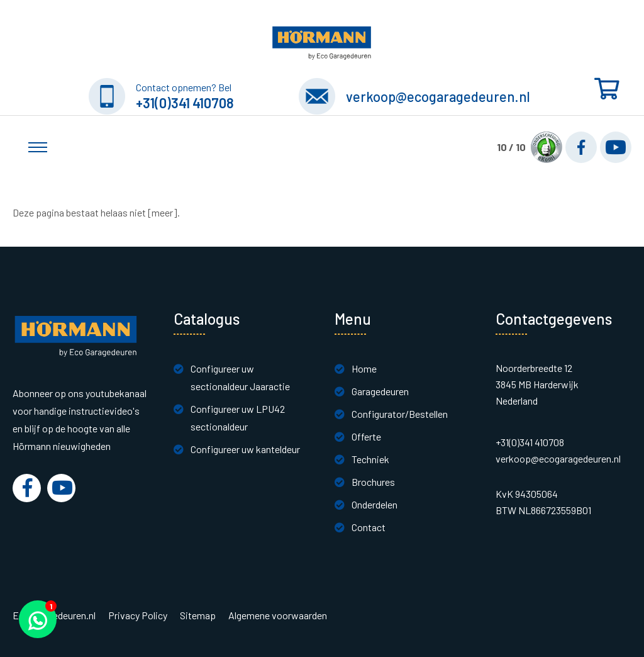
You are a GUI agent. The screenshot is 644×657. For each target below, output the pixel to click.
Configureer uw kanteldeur (245, 449)
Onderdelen (375, 504)
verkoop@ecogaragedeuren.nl (438, 96)
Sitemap (198, 615)
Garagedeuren (380, 391)
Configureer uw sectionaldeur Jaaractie (240, 377)
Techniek (370, 459)
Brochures (373, 482)
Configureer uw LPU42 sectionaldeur (238, 418)
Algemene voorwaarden (278, 615)
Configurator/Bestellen (400, 414)
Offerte (366, 436)
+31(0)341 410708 (185, 103)
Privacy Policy (138, 615)
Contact (369, 527)
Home (364, 368)
